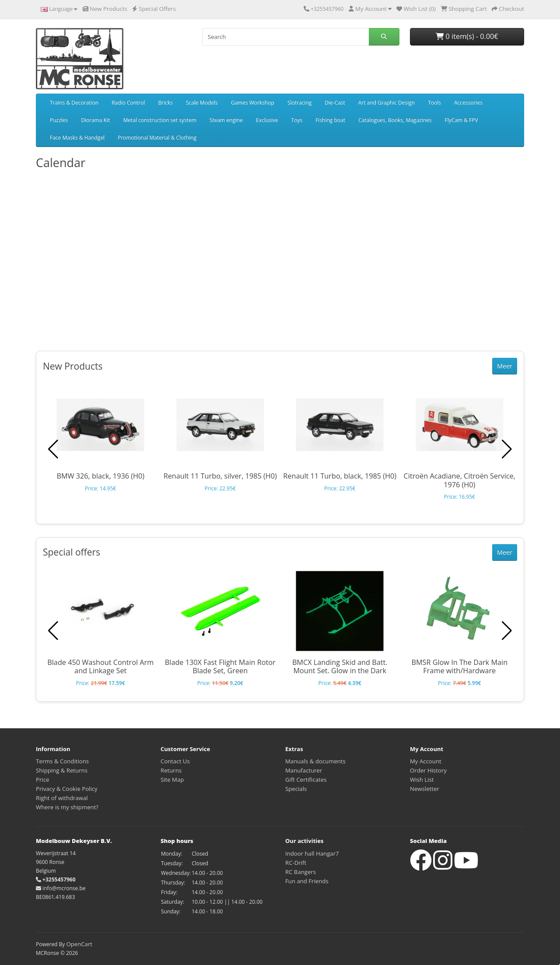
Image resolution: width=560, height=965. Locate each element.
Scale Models (202, 103)
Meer (505, 366)
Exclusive (267, 120)
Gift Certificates (306, 780)
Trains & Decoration (74, 103)
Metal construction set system (159, 120)
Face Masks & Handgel (77, 138)
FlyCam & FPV (462, 120)
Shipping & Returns (62, 770)
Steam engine (226, 120)
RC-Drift (296, 863)
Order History (428, 770)
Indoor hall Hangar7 (312, 853)
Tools (434, 103)
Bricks (166, 103)
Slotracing (299, 103)
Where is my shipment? (67, 807)
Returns (171, 770)
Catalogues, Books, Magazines (395, 120)
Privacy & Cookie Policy (67, 789)
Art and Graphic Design (387, 103)
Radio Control (128, 103)
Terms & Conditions (62, 761)
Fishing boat (330, 120)
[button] (507, 449)
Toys (297, 120)
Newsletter (425, 789)
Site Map (172, 780)
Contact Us (175, 761)
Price (42, 780)
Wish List (422, 780)
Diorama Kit (95, 120)
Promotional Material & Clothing (157, 138)
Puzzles (59, 120)
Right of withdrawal (62, 798)
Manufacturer (304, 770)
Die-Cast (335, 103)
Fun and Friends (307, 881)
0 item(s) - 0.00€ (467, 36)
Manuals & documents (315, 761)
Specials (296, 789)
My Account (426, 761)
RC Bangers (301, 872)
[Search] (285, 37)
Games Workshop (253, 103)
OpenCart (79, 944)
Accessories (468, 103)
